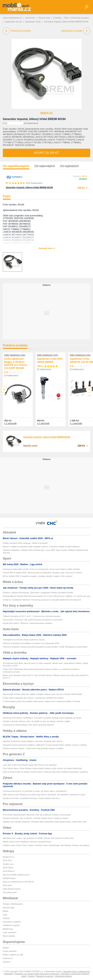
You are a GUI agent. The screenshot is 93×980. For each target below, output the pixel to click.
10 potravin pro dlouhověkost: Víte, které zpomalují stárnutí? (29, 725)
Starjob (6, 948)
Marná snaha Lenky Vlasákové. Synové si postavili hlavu (27, 842)
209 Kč (81, 188)
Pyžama (6, 918)
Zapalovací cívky (33, 22)
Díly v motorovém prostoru (77, 18)
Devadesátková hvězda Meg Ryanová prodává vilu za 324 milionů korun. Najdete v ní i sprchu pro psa (46, 596)
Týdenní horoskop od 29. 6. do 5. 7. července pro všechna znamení (32, 616)
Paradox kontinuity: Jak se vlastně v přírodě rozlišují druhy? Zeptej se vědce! (36, 818)
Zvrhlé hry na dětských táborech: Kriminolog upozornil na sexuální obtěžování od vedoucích (42, 600)
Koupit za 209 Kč (46, 153)
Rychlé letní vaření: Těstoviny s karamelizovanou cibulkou (27, 623)
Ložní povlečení (10, 932)
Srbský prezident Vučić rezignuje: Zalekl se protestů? (25, 543)
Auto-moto (30, 18)
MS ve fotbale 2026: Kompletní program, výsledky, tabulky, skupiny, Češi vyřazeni (38, 576)
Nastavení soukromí (45, 976)
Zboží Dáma (8, 868)
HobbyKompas (9, 878)
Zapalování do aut (13, 22)
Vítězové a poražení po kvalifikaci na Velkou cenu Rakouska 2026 (31, 643)
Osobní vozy (8, 864)
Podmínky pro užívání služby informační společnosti (37, 974)
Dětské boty (8, 929)
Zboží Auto (7, 885)
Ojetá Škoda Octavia (12, 889)
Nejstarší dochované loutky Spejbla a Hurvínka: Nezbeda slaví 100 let (33, 741)
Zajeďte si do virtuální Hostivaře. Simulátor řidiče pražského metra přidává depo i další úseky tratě (45, 822)
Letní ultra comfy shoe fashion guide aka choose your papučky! (30, 765)
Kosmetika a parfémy (12, 922)
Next (89, 389)
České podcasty (10, 951)
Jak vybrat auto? (10, 892)
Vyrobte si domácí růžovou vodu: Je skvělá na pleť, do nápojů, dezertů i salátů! (36, 721)
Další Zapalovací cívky (15, 355)
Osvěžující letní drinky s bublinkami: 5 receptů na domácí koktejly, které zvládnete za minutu (42, 718)
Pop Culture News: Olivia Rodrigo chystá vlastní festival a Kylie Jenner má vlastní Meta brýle (42, 768)
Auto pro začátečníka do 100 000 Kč (18, 882)
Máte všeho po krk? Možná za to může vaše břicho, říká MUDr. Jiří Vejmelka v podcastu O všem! (44, 795)
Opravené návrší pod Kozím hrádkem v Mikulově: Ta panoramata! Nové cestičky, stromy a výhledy (45, 745)
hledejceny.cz (9, 857)
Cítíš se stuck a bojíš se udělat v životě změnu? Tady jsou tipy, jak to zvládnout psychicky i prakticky (45, 772)
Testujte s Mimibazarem (13, 904)
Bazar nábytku (9, 936)
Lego (5, 915)
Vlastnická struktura (63, 976)
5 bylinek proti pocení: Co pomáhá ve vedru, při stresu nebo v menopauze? (35, 791)
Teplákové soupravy (11, 925)
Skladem (83, 179)
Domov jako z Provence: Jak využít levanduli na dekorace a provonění (33, 620)
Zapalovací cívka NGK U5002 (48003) (50, 360)
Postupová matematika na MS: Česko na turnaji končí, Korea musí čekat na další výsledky (41, 569)
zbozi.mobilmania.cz (12, 18)
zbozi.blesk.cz (9, 871)
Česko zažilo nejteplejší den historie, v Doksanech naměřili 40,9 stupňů (33, 698)
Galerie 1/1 (46, 113)
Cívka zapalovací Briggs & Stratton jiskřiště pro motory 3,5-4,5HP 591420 (16, 363)
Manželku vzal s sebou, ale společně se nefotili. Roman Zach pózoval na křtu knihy (38, 838)
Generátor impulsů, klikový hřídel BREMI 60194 (34, 119)
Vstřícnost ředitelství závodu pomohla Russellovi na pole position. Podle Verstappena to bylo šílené (45, 647)
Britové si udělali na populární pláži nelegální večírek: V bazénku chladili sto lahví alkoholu (41, 547)
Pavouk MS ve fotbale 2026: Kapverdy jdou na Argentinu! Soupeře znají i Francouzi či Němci (42, 573)
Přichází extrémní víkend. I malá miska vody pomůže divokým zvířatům (33, 748)
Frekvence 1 (8, 958)
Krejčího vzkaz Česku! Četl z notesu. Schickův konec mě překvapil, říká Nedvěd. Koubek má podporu (46, 845)
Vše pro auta (44, 18)
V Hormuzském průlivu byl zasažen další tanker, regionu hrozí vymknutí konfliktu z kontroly (42, 701)
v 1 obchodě (10, 423)
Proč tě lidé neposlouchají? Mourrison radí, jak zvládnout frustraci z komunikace (37, 815)
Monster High (8, 908)
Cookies (31, 976)
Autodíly (57, 18)
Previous (4, 389)
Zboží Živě (7, 860)
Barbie (6, 911)
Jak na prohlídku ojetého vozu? (16, 875)
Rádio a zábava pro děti (13, 955)
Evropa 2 (7, 962)
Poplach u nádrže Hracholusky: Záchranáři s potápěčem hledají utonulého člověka (38, 593)
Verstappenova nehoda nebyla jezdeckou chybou (24, 640)
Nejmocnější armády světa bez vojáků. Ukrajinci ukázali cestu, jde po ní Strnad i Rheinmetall (42, 694)
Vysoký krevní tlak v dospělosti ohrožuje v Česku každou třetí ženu (31, 798)
